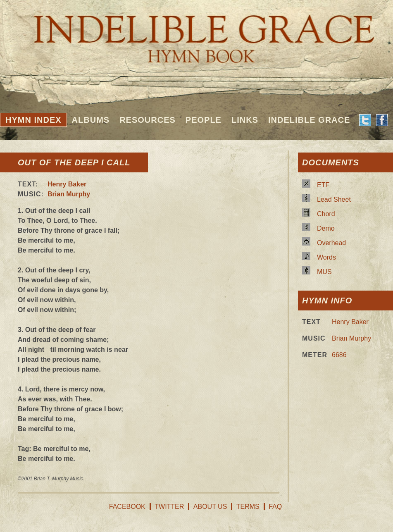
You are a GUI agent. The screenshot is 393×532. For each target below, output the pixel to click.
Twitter (169, 507)
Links (245, 120)
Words (326, 257)
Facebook (127, 507)
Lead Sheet (334, 199)
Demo (326, 228)
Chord (326, 214)
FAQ (275, 507)
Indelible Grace (309, 120)
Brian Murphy (69, 194)
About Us (210, 507)
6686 (339, 355)
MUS (324, 272)
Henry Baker (67, 184)
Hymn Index (33, 120)
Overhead (331, 243)
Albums (91, 120)
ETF (323, 185)
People (204, 120)
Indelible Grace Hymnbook (196, 33)
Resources (148, 120)
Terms (248, 507)
